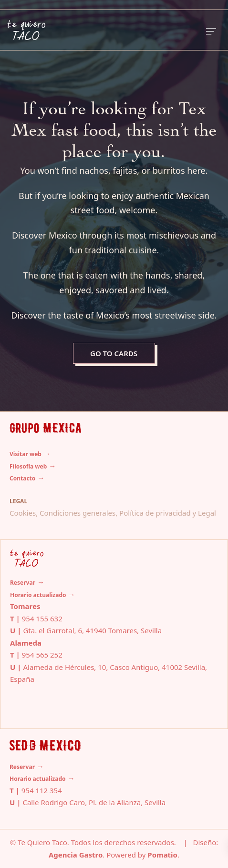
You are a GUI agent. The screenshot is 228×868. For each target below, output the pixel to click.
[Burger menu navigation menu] (211, 30)
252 (55, 655)
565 (42, 655)
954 (29, 655)
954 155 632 (42, 619)
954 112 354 (42, 790)
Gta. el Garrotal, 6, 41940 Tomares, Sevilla (92, 630)
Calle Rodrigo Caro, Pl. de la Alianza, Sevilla (94, 802)
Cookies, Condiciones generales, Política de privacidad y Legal (113, 513)
